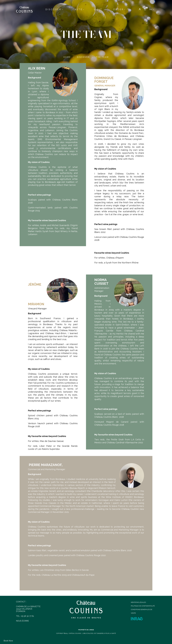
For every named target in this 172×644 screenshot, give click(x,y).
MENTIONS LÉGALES (138, 602)
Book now (8, 641)
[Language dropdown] (152, 9)
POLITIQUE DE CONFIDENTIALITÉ (143, 606)
